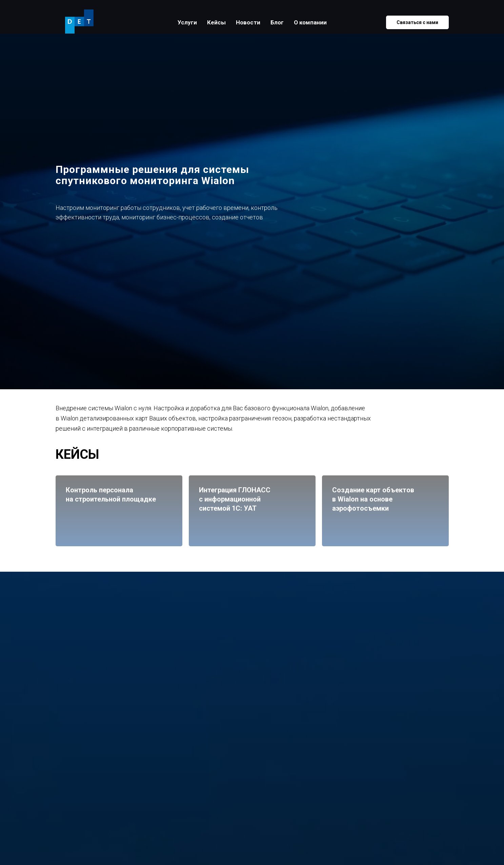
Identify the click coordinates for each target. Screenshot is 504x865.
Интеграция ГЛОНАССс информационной (247, 499)
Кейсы (216, 22)
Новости (248, 22)
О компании (310, 22)
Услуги (187, 22)
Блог (277, 22)
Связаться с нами (417, 22)
